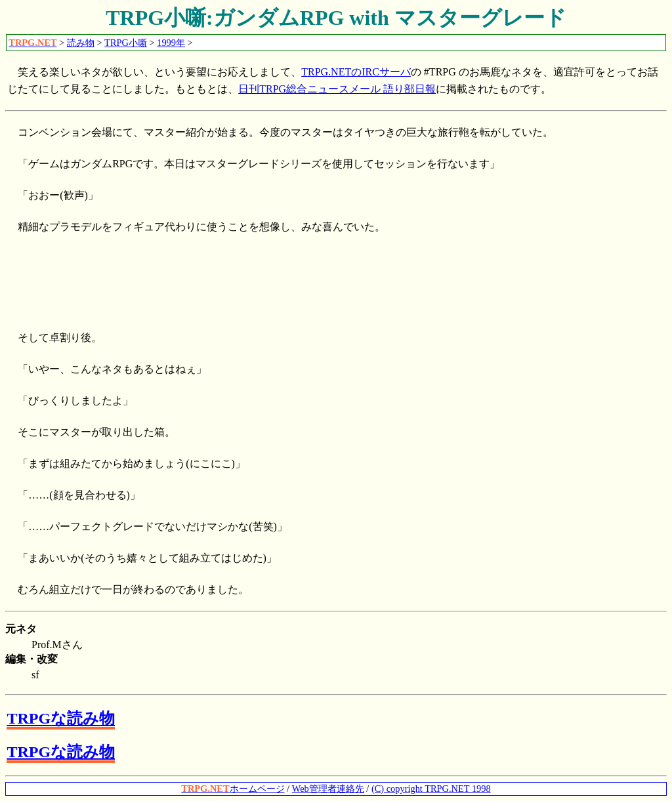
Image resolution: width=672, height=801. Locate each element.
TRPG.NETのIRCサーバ (356, 72)
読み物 (81, 43)
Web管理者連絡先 (328, 789)
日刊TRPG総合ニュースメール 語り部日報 (337, 89)
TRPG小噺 (126, 43)
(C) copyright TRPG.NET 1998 (431, 789)
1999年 (171, 43)
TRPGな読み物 (61, 718)
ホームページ (233, 789)
